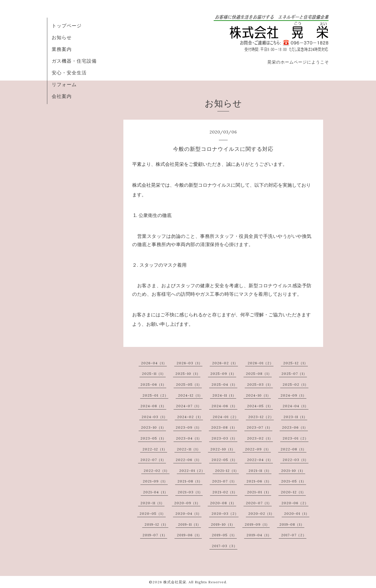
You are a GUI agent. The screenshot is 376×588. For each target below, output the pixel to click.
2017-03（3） (225, 546)
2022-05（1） (224, 460)
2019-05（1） (224, 535)
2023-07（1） (260, 427)
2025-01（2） (155, 395)
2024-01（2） (226, 417)
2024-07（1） (189, 406)
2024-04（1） (296, 406)
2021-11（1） (260, 471)
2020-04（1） (188, 513)
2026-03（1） (189, 363)
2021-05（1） (294, 481)
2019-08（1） (292, 524)
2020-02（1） (261, 513)
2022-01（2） (192, 471)
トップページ (67, 26)
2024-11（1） (224, 395)
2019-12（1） (156, 524)
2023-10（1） (153, 427)
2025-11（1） (154, 374)
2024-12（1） (190, 395)
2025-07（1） (294, 374)
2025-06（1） (153, 384)
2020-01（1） (297, 513)
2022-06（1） (189, 460)
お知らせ (62, 37)
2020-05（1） (153, 513)
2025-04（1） (224, 384)
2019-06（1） (189, 535)
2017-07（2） (294, 535)
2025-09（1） (223, 374)
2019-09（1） (257, 524)
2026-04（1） (154, 363)
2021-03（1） (190, 492)
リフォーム (64, 84)
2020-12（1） (293, 492)
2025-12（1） (296, 363)
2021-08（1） (190, 481)
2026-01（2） (261, 363)
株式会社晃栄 (175, 582)
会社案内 (62, 96)
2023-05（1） (153, 438)
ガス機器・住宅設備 (74, 61)
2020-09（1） (187, 503)
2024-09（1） (293, 395)
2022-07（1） (153, 460)
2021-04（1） (156, 492)
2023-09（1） (189, 427)
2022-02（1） (157, 471)
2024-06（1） (224, 406)
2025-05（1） (189, 384)
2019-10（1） (223, 524)
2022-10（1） (223, 449)
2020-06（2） (295, 503)
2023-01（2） (296, 438)
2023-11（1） (295, 417)
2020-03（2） (225, 513)
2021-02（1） (225, 492)
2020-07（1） (259, 503)
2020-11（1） (152, 503)
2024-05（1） (260, 406)
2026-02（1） (225, 363)
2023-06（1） (295, 427)
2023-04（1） (189, 438)
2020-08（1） (223, 503)
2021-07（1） (224, 481)
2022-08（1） (293, 449)
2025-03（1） (260, 384)
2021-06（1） (259, 481)
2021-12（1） (227, 471)
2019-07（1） (155, 535)
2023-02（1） (260, 438)
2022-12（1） (155, 449)
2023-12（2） (261, 417)
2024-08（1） (153, 406)
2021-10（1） (293, 471)
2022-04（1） (260, 460)
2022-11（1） (189, 449)
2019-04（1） (259, 535)
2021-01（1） (259, 492)
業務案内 (62, 49)
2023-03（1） (224, 438)
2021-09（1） (155, 481)
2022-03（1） (296, 460)
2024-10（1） (258, 395)
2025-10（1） (188, 374)
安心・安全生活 (69, 73)
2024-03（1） (155, 417)
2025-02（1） (296, 384)
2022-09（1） (258, 449)
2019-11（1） (189, 524)
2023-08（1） (224, 427)
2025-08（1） (259, 374)
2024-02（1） (190, 417)
